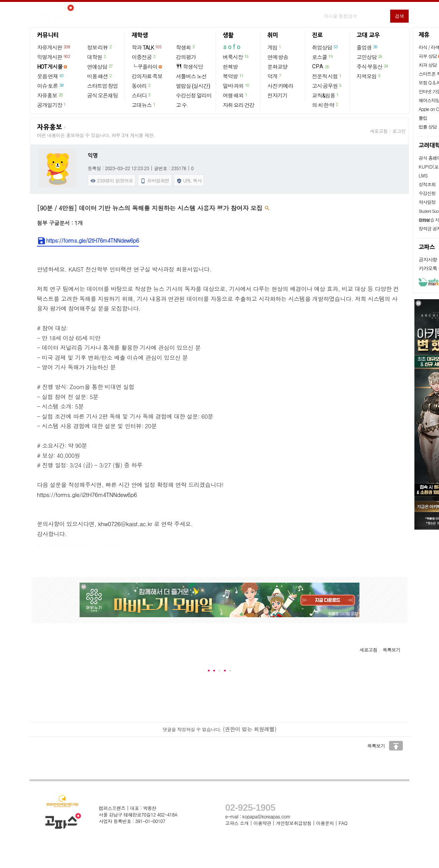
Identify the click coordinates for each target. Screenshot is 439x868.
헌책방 (230, 67)
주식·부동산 (373, 66)
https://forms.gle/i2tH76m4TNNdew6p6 (88, 241)
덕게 (275, 76)
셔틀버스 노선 (191, 76)
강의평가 (186, 57)
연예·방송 (278, 57)
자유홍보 (50, 95)
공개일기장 (52, 105)
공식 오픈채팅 (103, 96)
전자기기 (278, 96)
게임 (275, 47)
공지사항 (428, 259)
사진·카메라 (280, 86)
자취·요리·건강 (239, 105)
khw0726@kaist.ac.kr (125, 524)
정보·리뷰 (100, 47)
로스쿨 (323, 57)
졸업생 (367, 47)
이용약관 (262, 823)
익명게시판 (54, 57)
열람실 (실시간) (193, 86)
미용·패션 (100, 76)
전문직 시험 (327, 76)
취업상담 (325, 47)
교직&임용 (326, 95)
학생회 (186, 47)
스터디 (141, 95)
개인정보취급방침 (294, 823)
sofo (232, 47)
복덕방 (234, 76)
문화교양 (278, 67)
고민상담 (370, 57)
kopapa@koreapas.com (267, 816)
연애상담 (100, 66)
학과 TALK (147, 47)
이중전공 (144, 57)
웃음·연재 (51, 76)
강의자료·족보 (147, 76)
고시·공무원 (327, 86)
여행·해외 (235, 95)
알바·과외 (236, 86)
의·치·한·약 (325, 105)
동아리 (141, 86)
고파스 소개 (237, 823)
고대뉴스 (144, 105)
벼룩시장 (236, 57)
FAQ (343, 823)
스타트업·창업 (103, 86)
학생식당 (190, 67)
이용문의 (325, 823)
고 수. (182, 105)
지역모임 (369, 76)
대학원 (97, 57)
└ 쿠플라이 (145, 67)
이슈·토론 (51, 86)
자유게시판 (54, 47)
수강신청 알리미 (194, 96)
